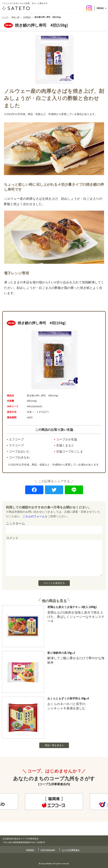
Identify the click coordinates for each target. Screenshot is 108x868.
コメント (12, 538)
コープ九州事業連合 (71, 850)
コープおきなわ (19, 457)
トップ (5, 17)
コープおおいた (19, 451)
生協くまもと (65, 445)
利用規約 (30, 850)
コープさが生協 (67, 439)
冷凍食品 (27, 17)
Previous (21, 801)
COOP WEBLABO (48, 850)
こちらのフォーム (34, 516)
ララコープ (16, 445)
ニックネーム (15, 523)
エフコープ (16, 439)
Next (86, 801)
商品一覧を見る (53, 745)
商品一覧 (15, 17)
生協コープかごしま (70, 451)
